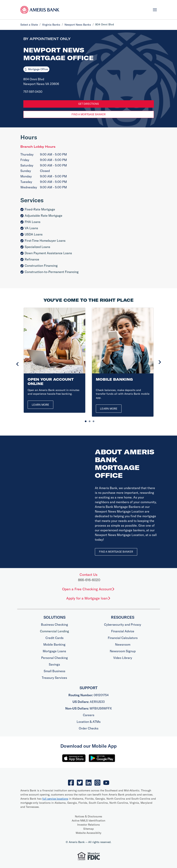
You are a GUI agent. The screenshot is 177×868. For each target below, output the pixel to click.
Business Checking (54, 625)
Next (160, 362)
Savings (54, 664)
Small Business (54, 671)
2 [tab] (89, 421)
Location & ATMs (89, 722)
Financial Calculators (123, 638)
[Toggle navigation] (155, 10)
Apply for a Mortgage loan (88, 598)
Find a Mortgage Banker (89, 114)
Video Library (123, 658)
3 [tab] (93, 421)
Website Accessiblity (88, 833)
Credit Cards (54, 638)
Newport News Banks (78, 25)
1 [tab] (85, 421)
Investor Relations (88, 825)
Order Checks (89, 728)
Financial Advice (123, 631)
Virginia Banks (51, 25)
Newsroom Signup (123, 651)
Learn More (40, 405)
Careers (89, 715)
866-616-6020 (89, 580)
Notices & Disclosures (88, 816)
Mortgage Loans (54, 651)
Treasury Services (54, 678)
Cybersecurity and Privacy (123, 625)
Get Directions (88, 104)
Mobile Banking (54, 644)
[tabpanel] (54, 360)
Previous (17, 364)
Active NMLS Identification (88, 821)
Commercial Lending (54, 631)
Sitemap (88, 829)
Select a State (29, 25)
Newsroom (123, 644)
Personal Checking (54, 658)
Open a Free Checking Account (88, 589)
